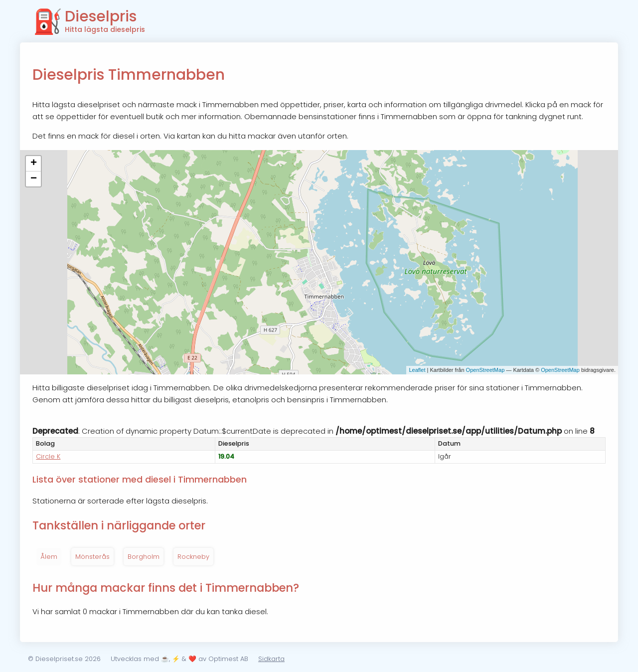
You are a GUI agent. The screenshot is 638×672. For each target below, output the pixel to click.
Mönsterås (92, 557)
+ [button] (34, 164)
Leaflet (417, 370)
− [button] (34, 179)
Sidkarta (271, 659)
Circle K (48, 456)
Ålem (49, 557)
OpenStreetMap (485, 370)
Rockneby (193, 557)
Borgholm (144, 557)
